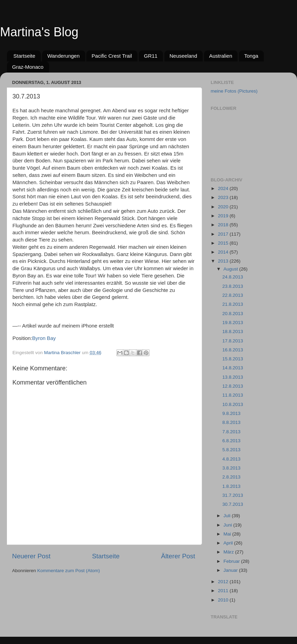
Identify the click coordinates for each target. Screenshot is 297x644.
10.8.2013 (233, 404)
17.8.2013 (233, 341)
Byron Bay (44, 338)
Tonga (251, 56)
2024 (224, 188)
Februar (232, 561)
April (229, 543)
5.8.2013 (232, 450)
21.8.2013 (233, 304)
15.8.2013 (233, 359)
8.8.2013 (232, 422)
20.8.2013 (233, 314)
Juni (228, 525)
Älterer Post (178, 556)
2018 (224, 225)
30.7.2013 (233, 504)
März (229, 552)
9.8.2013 (232, 413)
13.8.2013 (233, 377)
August (231, 269)
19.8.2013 (233, 323)
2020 (224, 207)
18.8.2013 (233, 332)
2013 (224, 261)
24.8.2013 (233, 277)
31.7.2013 (233, 495)
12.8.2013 (233, 386)
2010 (224, 600)
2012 (224, 582)
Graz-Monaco (28, 67)
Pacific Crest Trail (112, 56)
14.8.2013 (233, 368)
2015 (224, 243)
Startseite (24, 56)
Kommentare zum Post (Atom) (69, 571)
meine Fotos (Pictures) (234, 91)
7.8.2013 (232, 432)
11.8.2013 (233, 395)
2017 (224, 234)
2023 (224, 197)
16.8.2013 (233, 350)
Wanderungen (64, 56)
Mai (228, 534)
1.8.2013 (232, 486)
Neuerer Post (31, 556)
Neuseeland (183, 56)
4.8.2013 (232, 459)
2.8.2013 (232, 477)
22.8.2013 (233, 295)
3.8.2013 (232, 468)
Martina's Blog (39, 32)
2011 (224, 591)
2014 (224, 252)
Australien (221, 56)
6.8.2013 (232, 441)
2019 (224, 216)
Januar (231, 570)
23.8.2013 (233, 286)
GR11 (151, 56)
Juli (228, 516)
